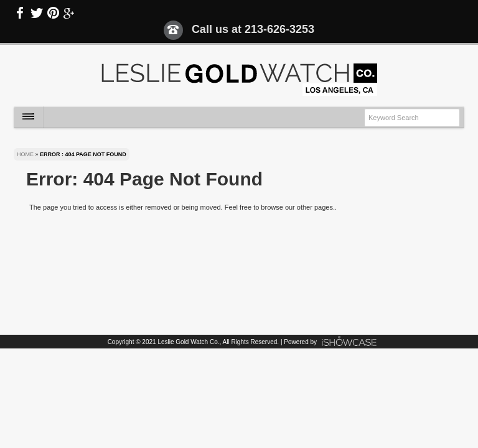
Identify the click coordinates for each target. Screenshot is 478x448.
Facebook (21, 13)
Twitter (37, 13)
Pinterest (53, 13)
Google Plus (69, 13)
